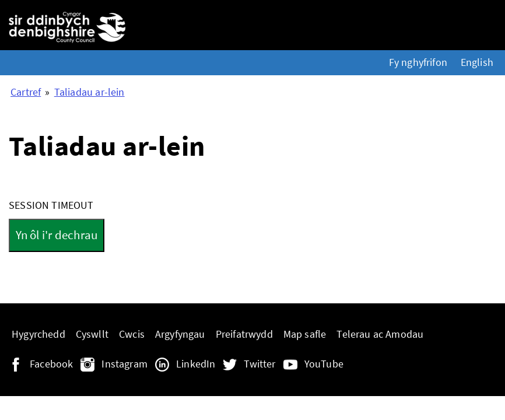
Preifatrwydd (244, 334)
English (477, 62)
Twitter (259, 364)
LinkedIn (196, 364)
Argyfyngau (180, 334)
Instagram (125, 364)
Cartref (26, 92)
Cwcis (132, 334)
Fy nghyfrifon (418, 62)
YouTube (324, 364)
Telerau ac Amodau (380, 334)
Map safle (305, 334)
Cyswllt (92, 334)
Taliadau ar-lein (90, 92)
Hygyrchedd (38, 334)
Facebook (51, 364)
